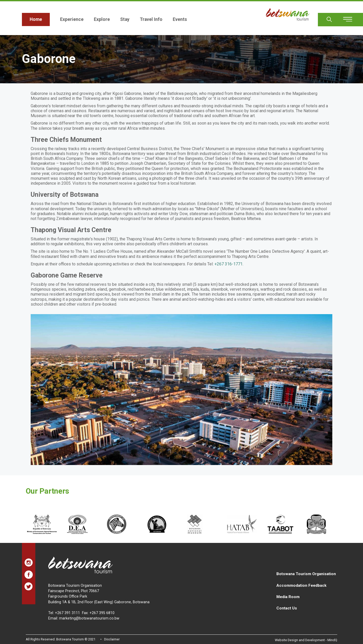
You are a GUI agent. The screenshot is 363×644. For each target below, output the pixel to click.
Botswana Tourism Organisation (306, 574)
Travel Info (151, 19)
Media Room (288, 597)
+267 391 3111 (67, 613)
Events (180, 19)
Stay (125, 19)
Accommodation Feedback (301, 585)
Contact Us (287, 608)
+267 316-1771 (229, 264)
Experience (72, 19)
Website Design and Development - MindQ (306, 640)
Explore (102, 19)
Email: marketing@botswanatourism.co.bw (84, 618)
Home (36, 19)
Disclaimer (112, 639)
